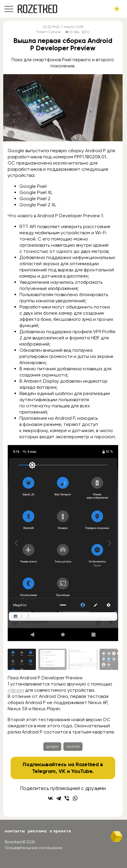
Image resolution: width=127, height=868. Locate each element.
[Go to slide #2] (52, 659)
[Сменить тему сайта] (117, 9)
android (73, 746)
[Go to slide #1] (22, 659)
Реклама (37, 831)
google (52, 746)
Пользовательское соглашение (34, 848)
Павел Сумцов (48, 32)
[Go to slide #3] (83, 659)
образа (16, 690)
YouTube (82, 771)
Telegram (44, 771)
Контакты (15, 831)
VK (62, 771)
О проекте (60, 831)
